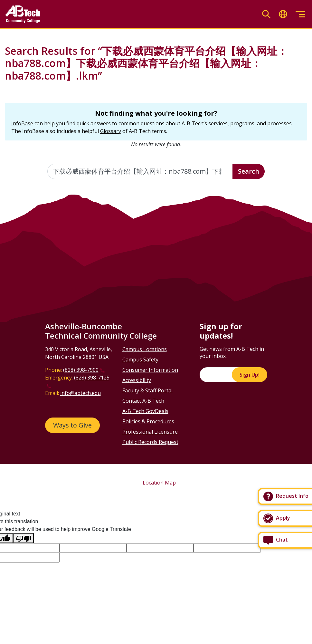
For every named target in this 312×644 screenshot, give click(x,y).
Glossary (111, 131)
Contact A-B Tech (143, 401)
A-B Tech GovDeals (145, 411)
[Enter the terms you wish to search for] (140, 171)
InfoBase (22, 123)
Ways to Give (72, 425)
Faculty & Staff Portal (147, 390)
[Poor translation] (24, 538)
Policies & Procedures (148, 421)
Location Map (159, 483)
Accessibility (137, 380)
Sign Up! (250, 375)
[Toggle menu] (300, 14)
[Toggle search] (266, 14)
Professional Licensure (150, 432)
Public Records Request (150, 442)
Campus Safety (140, 360)
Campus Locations (145, 349)
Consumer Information (150, 370)
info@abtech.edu (80, 393)
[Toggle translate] (283, 14)
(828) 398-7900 (81, 370)
